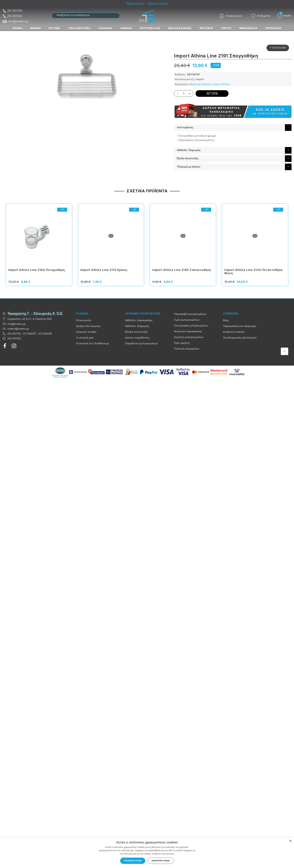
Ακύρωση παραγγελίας (188, 331)
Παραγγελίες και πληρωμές (240, 326)
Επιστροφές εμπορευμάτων (191, 326)
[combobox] (86, 15)
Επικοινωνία (84, 320)
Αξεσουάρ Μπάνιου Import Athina (209, 84)
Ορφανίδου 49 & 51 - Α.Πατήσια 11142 (30, 319)
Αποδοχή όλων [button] (133, 861)
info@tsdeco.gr (16, 21)
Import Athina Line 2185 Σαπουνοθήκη (182, 270)
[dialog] (147, 853)
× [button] (290, 841)
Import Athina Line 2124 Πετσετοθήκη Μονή (254, 272)
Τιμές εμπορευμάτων (187, 320)
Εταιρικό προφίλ (86, 332)
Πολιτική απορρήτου (187, 349)
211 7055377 (30, 334)
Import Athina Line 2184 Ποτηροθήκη (37, 270)
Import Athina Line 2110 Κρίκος (104, 270)
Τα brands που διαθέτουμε (92, 344)
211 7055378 (45, 334)
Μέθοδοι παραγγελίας (139, 320)
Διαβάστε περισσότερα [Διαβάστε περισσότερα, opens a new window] (163, 854)
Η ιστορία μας (85, 338)
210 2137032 (12, 16)
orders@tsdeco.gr (18, 329)
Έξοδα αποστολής (136, 332)
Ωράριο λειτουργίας (88, 326)
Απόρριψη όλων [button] (161, 861)
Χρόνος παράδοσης (137, 338)
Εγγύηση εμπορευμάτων (189, 337)
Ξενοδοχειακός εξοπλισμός (240, 338)
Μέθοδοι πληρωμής (137, 326)
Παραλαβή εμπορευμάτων (190, 314)
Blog (226, 320)
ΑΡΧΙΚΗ (17, 28)
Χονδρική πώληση (234, 332)
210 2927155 (12, 11)
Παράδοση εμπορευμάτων (141, 344)
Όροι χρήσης (182, 343)
